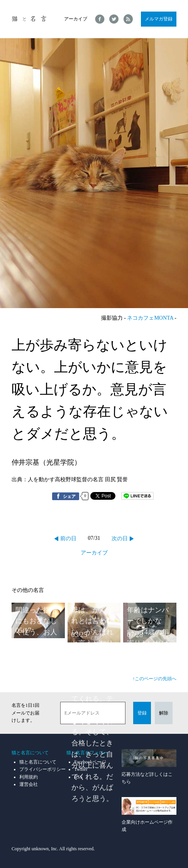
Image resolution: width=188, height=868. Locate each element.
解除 (164, 713)
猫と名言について (38, 762)
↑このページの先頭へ (154, 679)
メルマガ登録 (159, 19)
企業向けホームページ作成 (149, 815)
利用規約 (29, 777)
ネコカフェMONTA (150, 318)
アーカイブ (76, 19)
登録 (142, 713)
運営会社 (29, 784)
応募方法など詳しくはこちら (149, 767)
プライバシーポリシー (42, 769)
